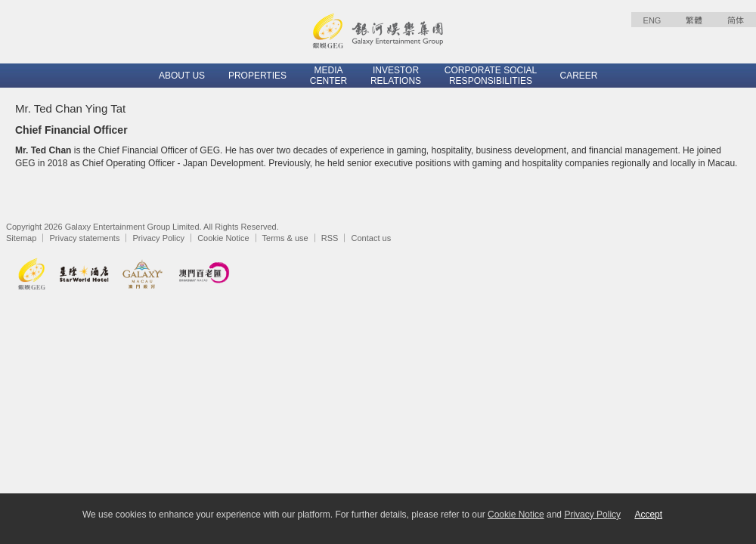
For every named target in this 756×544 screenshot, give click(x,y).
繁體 (694, 20)
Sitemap (21, 238)
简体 (736, 20)
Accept (648, 515)
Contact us (372, 238)
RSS (330, 238)
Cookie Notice (223, 238)
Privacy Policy (159, 238)
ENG (652, 20)
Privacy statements (84, 238)
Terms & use (285, 238)
